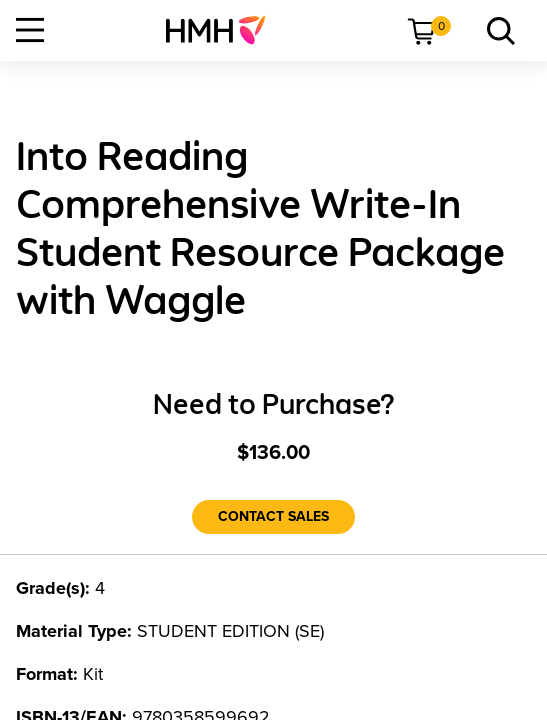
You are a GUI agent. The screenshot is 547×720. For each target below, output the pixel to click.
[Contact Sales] (273, 517)
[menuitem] (223, 30)
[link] (223, 30)
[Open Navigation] (30, 30)
